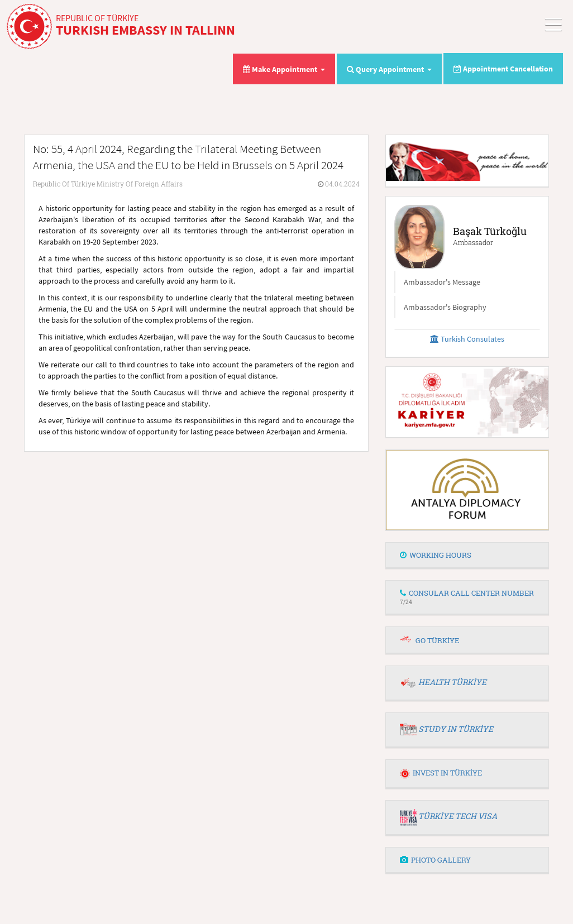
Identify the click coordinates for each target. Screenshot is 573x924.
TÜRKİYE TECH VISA (458, 816)
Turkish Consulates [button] (467, 339)
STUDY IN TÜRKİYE (456, 729)
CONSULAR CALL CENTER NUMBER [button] (467, 597)
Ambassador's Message (442, 282)
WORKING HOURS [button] (436, 555)
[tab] (467, 556)
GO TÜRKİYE (437, 640)
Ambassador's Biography (445, 307)
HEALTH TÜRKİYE (452, 682)
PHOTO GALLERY (435, 860)
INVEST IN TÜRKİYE (441, 773)
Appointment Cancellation (503, 69)
